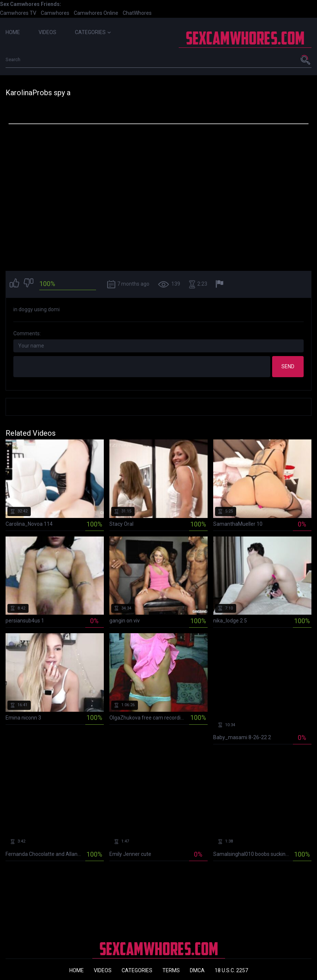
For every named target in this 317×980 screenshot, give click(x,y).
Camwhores (55, 13)
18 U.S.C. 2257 (231, 970)
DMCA (197, 970)
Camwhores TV (18, 13)
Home (13, 32)
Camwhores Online (96, 13)
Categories (93, 32)
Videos (47, 32)
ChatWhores (137, 13)
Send (288, 366)
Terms (171, 970)
